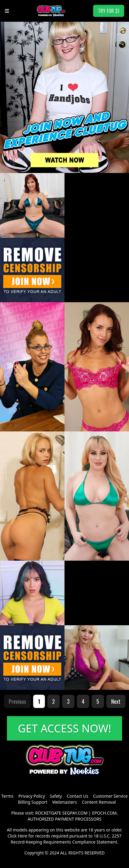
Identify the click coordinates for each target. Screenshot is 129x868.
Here (23, 836)
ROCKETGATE (48, 813)
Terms (7, 796)
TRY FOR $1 (109, 11)
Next (116, 701)
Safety (56, 796)
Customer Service (110, 796)
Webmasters (64, 802)
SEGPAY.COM (75, 813)
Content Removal (99, 802)
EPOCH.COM (104, 813)
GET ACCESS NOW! (64, 728)
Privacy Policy (32, 796)
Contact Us (78, 796)
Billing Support (33, 802)
